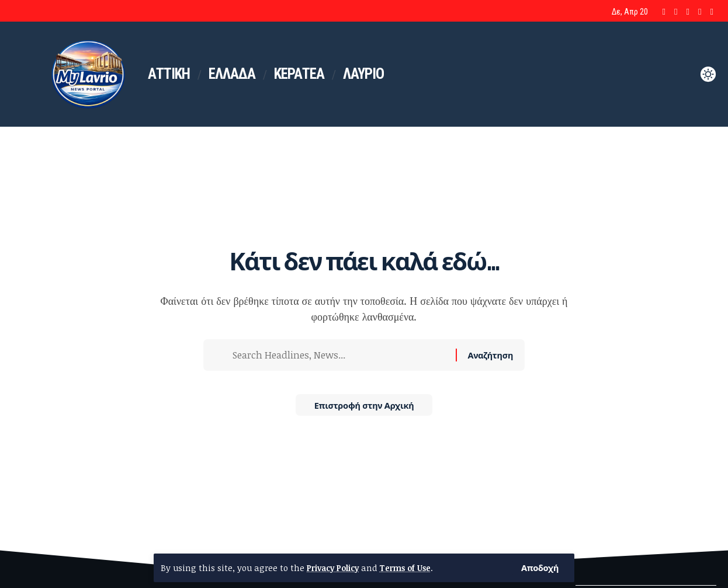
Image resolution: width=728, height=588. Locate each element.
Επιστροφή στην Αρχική (364, 409)
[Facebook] (664, 12)
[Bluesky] (712, 12)
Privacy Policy (335, 568)
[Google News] (700, 12)
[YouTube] (688, 12)
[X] (676, 12)
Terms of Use (412, 568)
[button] (539, 568)
